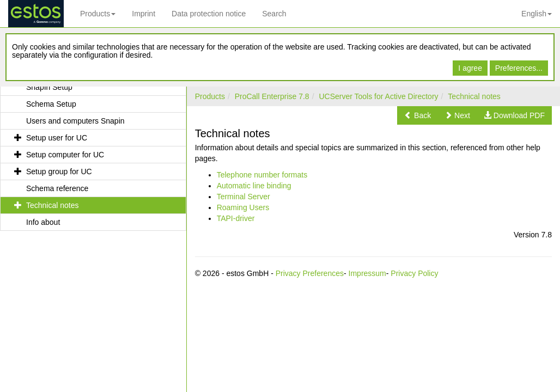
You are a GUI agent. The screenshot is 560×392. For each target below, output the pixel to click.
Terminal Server (244, 197)
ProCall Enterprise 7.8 (272, 96)
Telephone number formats (262, 175)
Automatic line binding (254, 186)
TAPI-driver (236, 218)
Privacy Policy (414, 273)
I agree (470, 68)
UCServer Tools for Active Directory (378, 96)
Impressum (367, 273)
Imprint (144, 14)
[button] (418, 115)
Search (274, 14)
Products (98, 14)
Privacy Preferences (310, 273)
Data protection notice (209, 14)
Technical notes (474, 96)
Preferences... (519, 68)
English (537, 14)
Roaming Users (243, 207)
